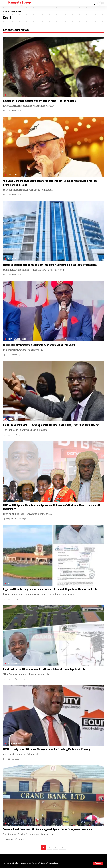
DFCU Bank (12, 259)
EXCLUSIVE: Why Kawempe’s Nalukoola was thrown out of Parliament (39, 345)
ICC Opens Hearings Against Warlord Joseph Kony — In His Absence (39, 101)
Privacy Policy (38, 863)
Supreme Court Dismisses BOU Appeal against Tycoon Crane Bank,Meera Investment (48, 829)
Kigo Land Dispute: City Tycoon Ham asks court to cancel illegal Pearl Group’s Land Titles (51, 589)
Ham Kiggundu (14, 663)
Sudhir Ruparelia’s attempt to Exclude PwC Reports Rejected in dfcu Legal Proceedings (50, 265)
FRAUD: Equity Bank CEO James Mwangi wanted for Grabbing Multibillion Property (47, 749)
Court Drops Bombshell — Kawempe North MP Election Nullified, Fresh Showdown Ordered (51, 425)
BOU (9, 823)
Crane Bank (12, 175)
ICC (9, 95)
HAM (9, 583)
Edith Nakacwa (14, 743)
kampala (9, 519)
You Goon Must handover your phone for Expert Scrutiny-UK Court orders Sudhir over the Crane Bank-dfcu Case (50, 183)
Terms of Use (53, 863)
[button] (98, 863)
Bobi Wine (12, 419)
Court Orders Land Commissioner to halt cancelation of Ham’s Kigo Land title (44, 669)
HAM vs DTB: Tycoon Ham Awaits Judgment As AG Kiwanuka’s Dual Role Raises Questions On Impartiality (52, 507)
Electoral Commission (17, 339)
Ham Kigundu (13, 499)
